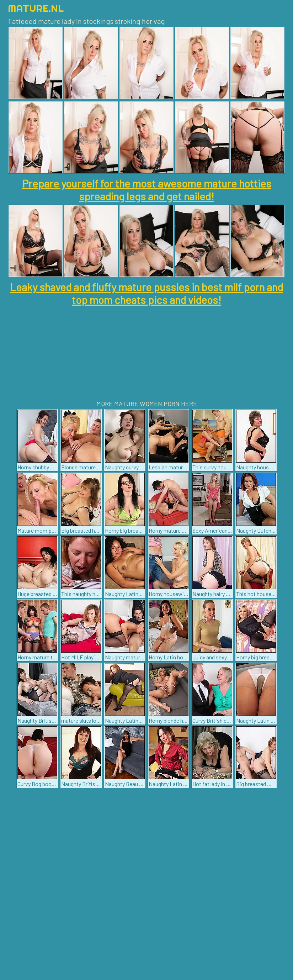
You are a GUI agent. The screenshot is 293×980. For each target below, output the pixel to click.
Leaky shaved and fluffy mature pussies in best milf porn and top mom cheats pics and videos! (146, 293)
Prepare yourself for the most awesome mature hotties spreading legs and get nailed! (147, 190)
